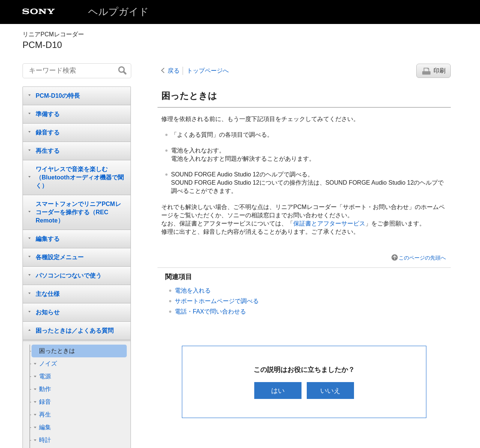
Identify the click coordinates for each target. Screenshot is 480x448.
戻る (174, 71)
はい (277, 391)
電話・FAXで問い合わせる (210, 311)
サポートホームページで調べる (217, 301)
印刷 (439, 71)
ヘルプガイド (118, 12)
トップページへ (208, 71)
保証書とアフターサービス (329, 223)
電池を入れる (193, 290)
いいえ (331, 391)
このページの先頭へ (422, 258)
